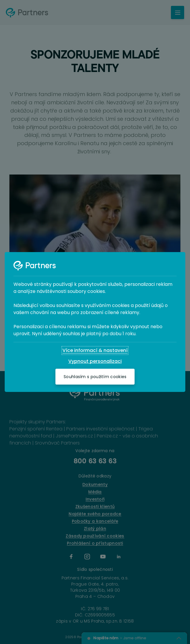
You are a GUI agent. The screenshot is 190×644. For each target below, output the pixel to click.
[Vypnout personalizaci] (95, 361)
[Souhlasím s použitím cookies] (95, 377)
